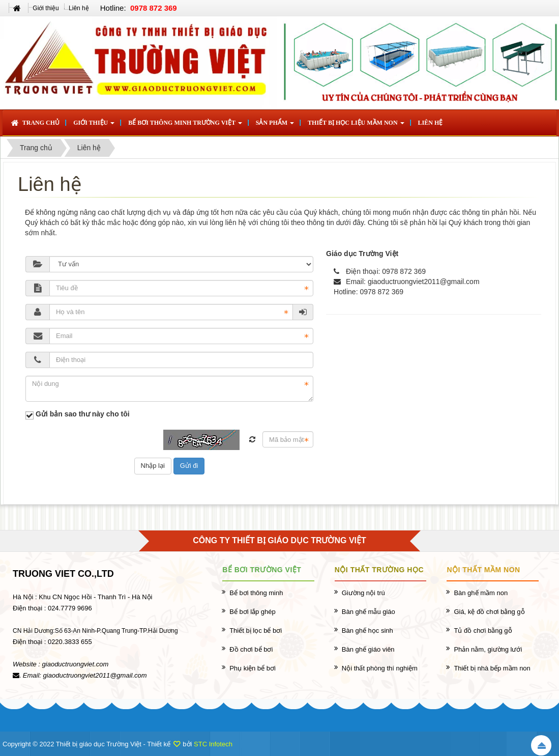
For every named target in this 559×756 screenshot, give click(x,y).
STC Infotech (213, 744)
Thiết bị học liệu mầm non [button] (356, 126)
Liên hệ (79, 8)
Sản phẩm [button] (275, 126)
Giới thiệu (46, 8)
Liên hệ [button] (431, 123)
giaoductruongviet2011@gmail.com (424, 282)
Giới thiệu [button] (94, 126)
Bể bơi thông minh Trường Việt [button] (185, 126)
